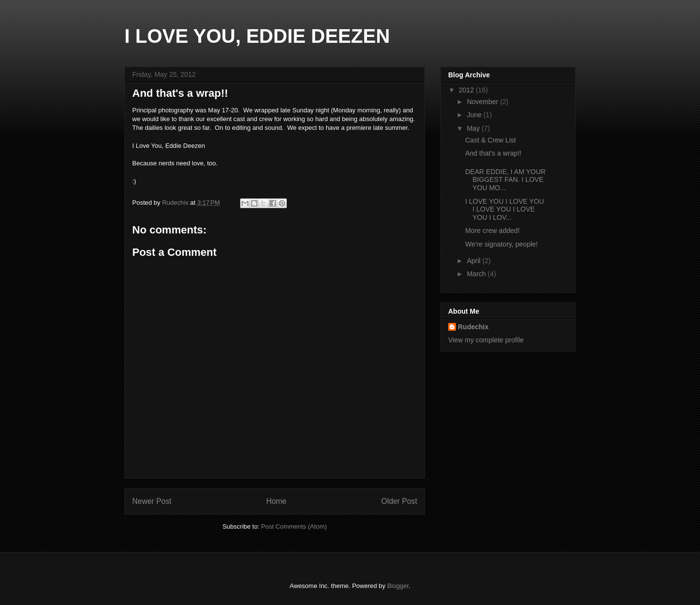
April (474, 261)
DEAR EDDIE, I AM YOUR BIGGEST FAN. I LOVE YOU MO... (505, 180)
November (483, 102)
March (477, 274)
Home (277, 501)
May (474, 128)
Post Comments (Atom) (294, 526)
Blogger (398, 586)
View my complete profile (486, 340)
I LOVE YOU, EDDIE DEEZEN (257, 36)
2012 (467, 90)
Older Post (399, 501)
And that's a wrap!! (493, 153)
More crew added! (492, 231)
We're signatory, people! (501, 244)
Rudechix (473, 327)
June (475, 115)
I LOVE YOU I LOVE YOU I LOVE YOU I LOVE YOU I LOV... (505, 210)
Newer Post (152, 501)
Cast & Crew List (490, 140)
